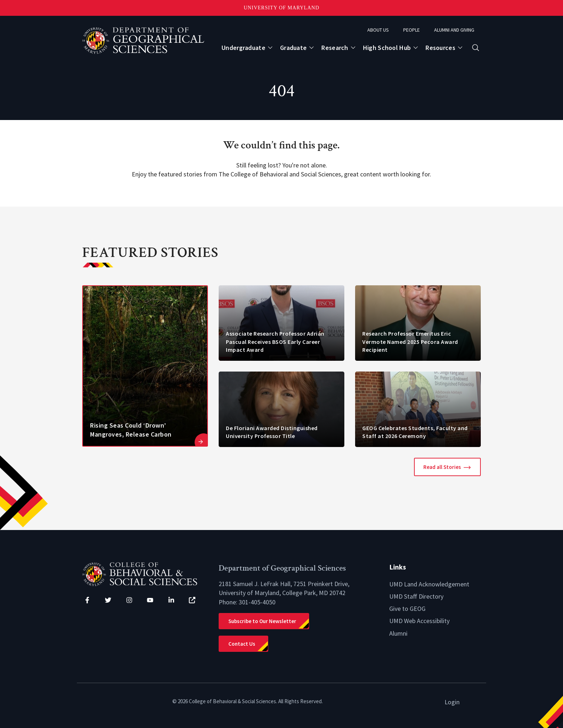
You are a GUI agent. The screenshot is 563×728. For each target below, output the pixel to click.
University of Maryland (282, 8)
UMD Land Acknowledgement (429, 584)
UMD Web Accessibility (419, 621)
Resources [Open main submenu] (440, 48)
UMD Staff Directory (416, 596)
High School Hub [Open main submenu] (387, 48)
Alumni (398, 633)
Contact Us (242, 644)
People (411, 30)
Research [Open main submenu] (335, 48)
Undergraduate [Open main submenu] (243, 48)
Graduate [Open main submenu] (293, 48)
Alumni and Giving (454, 30)
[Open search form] (476, 48)
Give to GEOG (407, 609)
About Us (378, 30)
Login (452, 702)
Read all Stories (442, 467)
